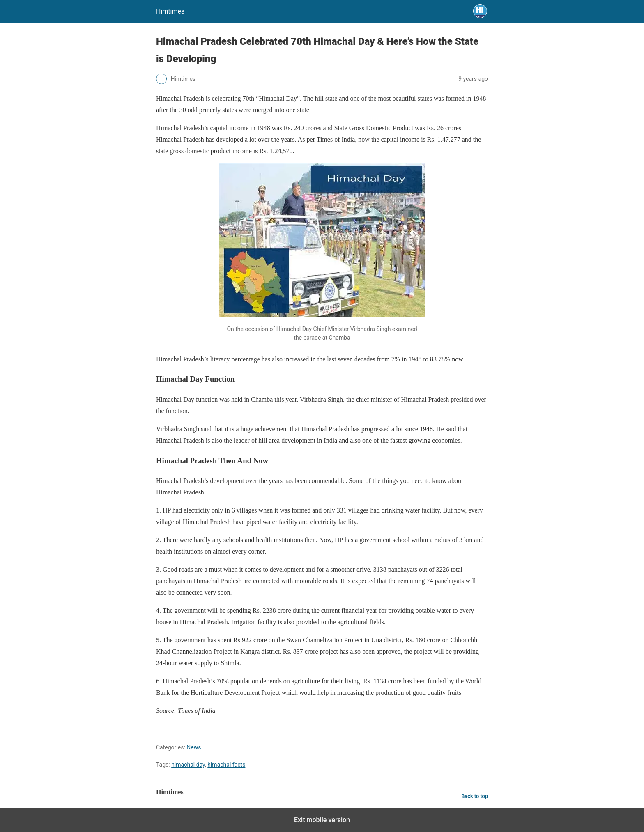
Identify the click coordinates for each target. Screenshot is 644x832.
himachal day (188, 765)
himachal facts (226, 765)
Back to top (475, 796)
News (194, 747)
